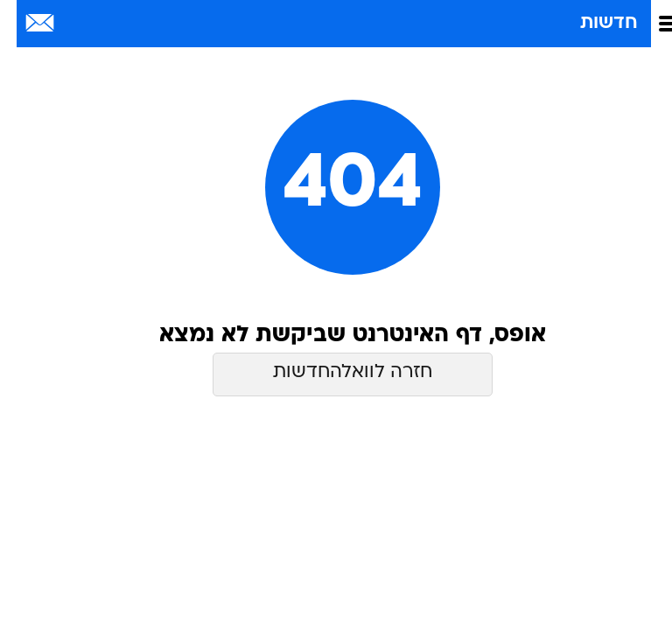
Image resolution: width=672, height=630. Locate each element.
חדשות (592, 23)
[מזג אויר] (72, 24)
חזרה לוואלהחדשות (336, 372)
